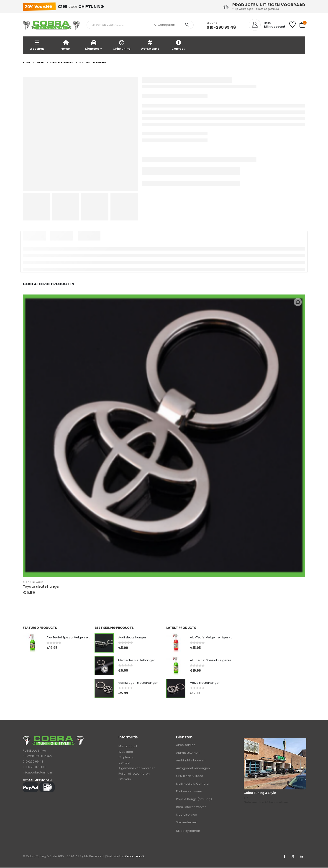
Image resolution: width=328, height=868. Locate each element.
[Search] (187, 25)
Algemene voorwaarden (137, 770)
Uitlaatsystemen (188, 831)
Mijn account (128, 747)
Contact (178, 45)
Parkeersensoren (189, 792)
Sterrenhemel (186, 823)
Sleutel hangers (33, 583)
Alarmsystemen (188, 753)
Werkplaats (150, 45)
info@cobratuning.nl (38, 773)
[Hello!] (267, 25)
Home (65, 45)
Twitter (293, 857)
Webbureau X (134, 857)
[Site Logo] (51, 25)
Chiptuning (122, 45)
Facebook (284, 857)
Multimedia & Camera (192, 784)
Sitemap (125, 781)
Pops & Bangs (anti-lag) (194, 800)
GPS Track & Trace (190, 776)
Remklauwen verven (191, 807)
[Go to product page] (164, 436)
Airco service (186, 745)
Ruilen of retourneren (134, 775)
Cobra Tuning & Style (260, 793)
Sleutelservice (187, 815)
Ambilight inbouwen (191, 761)
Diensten (92, 45)
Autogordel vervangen (193, 769)
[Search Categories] (167, 25)
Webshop (37, 45)
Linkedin (301, 857)
